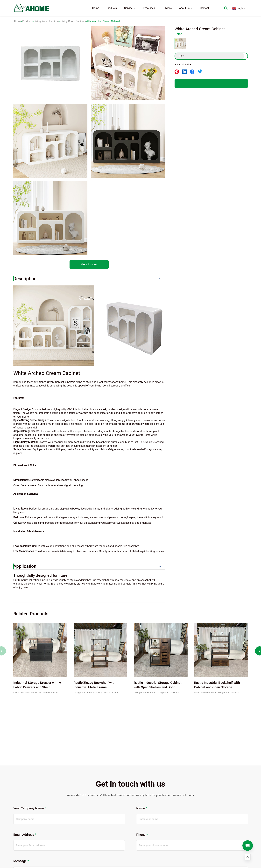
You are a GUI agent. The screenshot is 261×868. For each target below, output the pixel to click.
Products (112, 8)
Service (130, 8)
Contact (204, 8)
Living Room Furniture (47, 21)
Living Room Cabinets (73, 21)
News (168, 8)
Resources (150, 8)
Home (96, 8)
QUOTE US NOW (211, 83)
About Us (186, 8)
